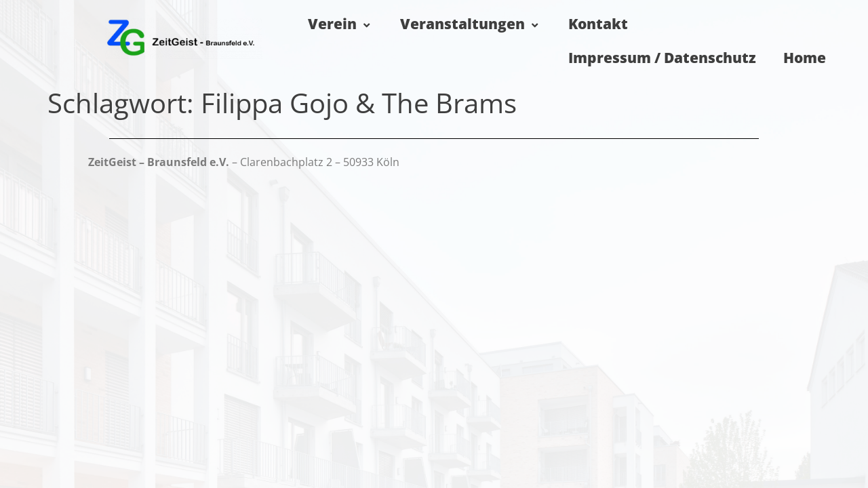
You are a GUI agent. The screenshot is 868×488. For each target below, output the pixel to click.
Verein (340, 24)
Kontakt (598, 24)
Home (805, 58)
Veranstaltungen (471, 24)
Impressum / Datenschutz (662, 58)
